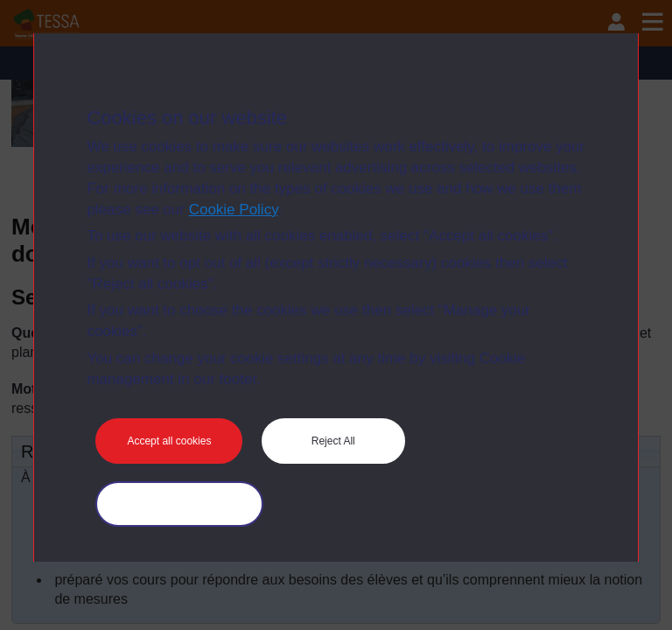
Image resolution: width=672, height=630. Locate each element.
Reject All (333, 441)
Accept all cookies (169, 441)
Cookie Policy (234, 210)
